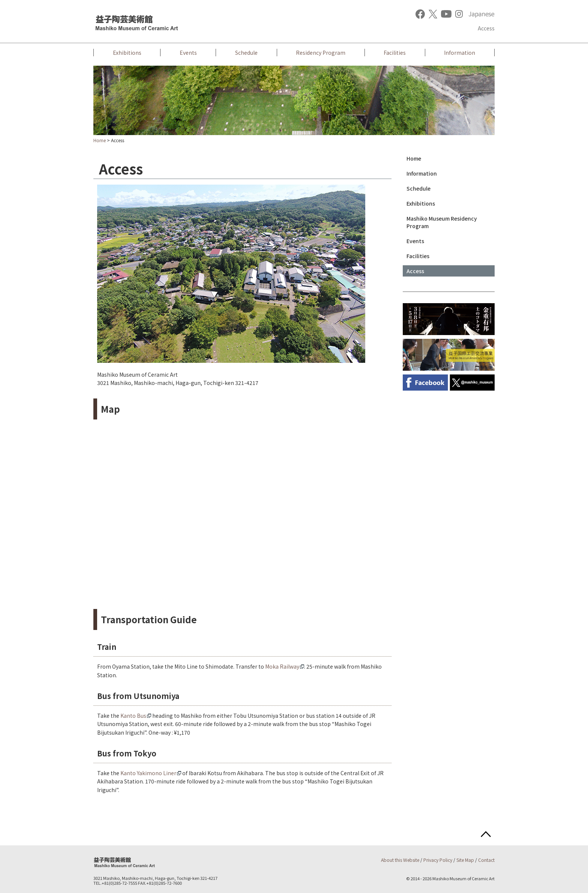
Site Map (465, 860)
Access (486, 28)
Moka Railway (282, 666)
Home (100, 140)
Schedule (246, 53)
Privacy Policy (438, 860)
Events (188, 53)
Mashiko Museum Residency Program (442, 222)
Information (460, 53)
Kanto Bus (133, 716)
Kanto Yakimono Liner (148, 773)
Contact (486, 860)
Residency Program (321, 53)
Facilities (395, 53)
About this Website (400, 860)
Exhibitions (127, 53)
